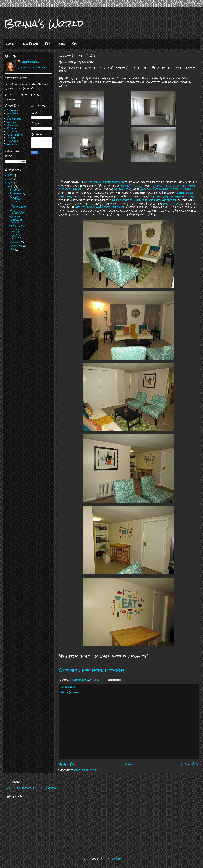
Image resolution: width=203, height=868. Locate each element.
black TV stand (132, 186)
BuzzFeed (13, 125)
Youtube (12, 128)
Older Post (190, 764)
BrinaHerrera (30, 62)
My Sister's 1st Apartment (18, 212)
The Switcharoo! (18, 206)
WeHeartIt (14, 122)
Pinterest (171, 203)
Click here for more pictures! (91, 670)
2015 (11, 183)
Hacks (61, 44)
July (13, 249)
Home (10, 44)
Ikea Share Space (13, 115)
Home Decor (29, 44)
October (16, 242)
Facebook (12, 141)
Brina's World (44, 23)
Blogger (116, 859)
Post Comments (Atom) (87, 770)
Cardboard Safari (16, 221)
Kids (74, 44)
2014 (11, 186)
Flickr (11, 138)
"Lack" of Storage (16, 236)
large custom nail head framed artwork (145, 200)
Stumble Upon (15, 135)
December (16, 190)
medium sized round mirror (172, 196)
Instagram (13, 144)
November (16, 193)
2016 (11, 179)
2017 (11, 175)
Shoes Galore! (18, 226)
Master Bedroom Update (16, 199)
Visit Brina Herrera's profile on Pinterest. (32, 788)
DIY (47, 44)
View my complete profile (32, 67)
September (17, 246)
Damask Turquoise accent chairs (165, 189)
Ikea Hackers (14, 119)
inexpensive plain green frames (100, 207)
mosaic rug (123, 189)
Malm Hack (16, 216)
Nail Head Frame (15, 231)
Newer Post (68, 764)
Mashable (12, 131)
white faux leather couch (104, 182)
